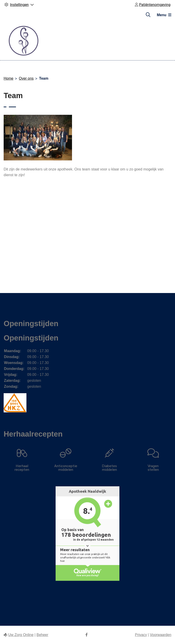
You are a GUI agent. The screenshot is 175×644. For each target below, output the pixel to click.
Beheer (42, 635)
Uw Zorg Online (21, 635)
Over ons (26, 78)
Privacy (141, 635)
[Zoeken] (148, 15)
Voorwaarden (161, 635)
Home (9, 78)
